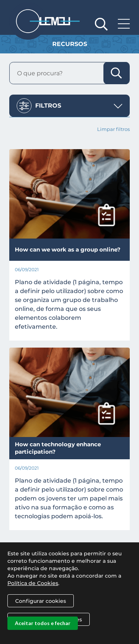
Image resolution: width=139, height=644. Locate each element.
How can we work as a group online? (68, 249)
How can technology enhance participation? (58, 448)
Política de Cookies (33, 594)
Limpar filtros (113, 129)
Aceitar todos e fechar (43, 634)
